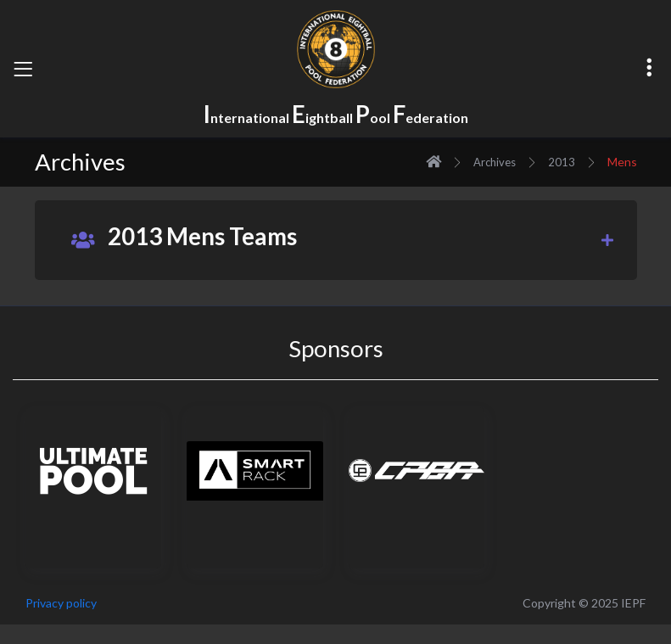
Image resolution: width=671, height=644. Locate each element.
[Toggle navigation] (23, 69)
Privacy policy (61, 603)
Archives (495, 162)
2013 (562, 162)
